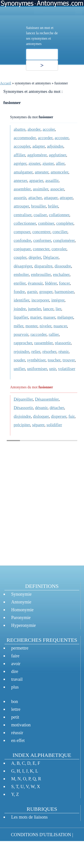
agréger (20, 163)
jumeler (34, 309)
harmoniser (64, 292)
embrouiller (41, 274)
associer (57, 189)
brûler (53, 206)
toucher (54, 360)
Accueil (6, 83)
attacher (35, 198)
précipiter (22, 425)
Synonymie (21, 594)
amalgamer (23, 172)
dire (15, 671)
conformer (42, 240)
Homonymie (22, 610)
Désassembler (47, 399)
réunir (64, 351)
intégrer (58, 300)
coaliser (40, 215)
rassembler (43, 343)
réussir (17, 733)
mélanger (65, 317)
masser (49, 317)
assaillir (52, 180)
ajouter (34, 163)
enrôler (20, 283)
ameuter (42, 172)
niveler (46, 326)
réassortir (63, 343)
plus (15, 687)
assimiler (41, 189)
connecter (41, 249)
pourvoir (21, 334)
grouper (46, 292)
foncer (64, 283)
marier (36, 317)
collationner (59, 215)
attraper (66, 198)
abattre (19, 129)
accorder (45, 138)
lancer (48, 309)
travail (17, 679)
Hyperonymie (24, 625)
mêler (18, 326)
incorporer (40, 300)
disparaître (43, 266)
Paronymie (21, 617)
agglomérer (37, 155)
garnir (32, 292)
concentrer (41, 232)
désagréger (23, 266)
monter (32, 326)
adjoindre (55, 146)
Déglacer (51, 257)
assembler (22, 189)
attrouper (21, 206)
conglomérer (64, 240)
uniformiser (37, 369)
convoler (59, 249)
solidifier (54, 425)
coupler (20, 257)
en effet (18, 740)
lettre (16, 709)
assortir (20, 198)
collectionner (25, 223)
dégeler (35, 257)
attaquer (51, 198)
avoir (16, 664)
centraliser (23, 215)
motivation (21, 725)
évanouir (35, 283)
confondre (22, 240)
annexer (20, 180)
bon (15, 701)
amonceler (59, 172)
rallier (54, 334)
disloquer (41, 416)
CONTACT (13, 848)
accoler (49, 129)
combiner (46, 223)
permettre (20, 648)
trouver (69, 360)
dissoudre (63, 266)
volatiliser (67, 369)
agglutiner (57, 155)
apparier (36, 180)
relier (36, 351)
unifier (19, 369)
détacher (57, 408)
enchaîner (61, 274)
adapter (39, 146)
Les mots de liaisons (29, 817)
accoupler (22, 146)
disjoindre (22, 416)
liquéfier (21, 317)
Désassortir (23, 408)
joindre (20, 309)
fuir (72, 416)
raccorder (39, 334)
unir (52, 369)
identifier (22, 300)
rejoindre (21, 351)
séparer (38, 425)
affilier (19, 155)
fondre (19, 292)
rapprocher (23, 343)
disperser (59, 416)
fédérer (51, 283)
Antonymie (21, 602)
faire (15, 656)
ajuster (48, 163)
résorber (49, 351)
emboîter (21, 274)
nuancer (60, 326)
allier (60, 163)
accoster (62, 138)
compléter (65, 223)
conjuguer (22, 249)
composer (22, 232)
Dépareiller (23, 399)
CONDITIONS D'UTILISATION (41, 835)
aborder (34, 129)
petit (15, 717)
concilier (60, 232)
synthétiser (36, 360)
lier (58, 309)
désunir (41, 408)
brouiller (38, 206)
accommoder (25, 138)
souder (19, 360)
